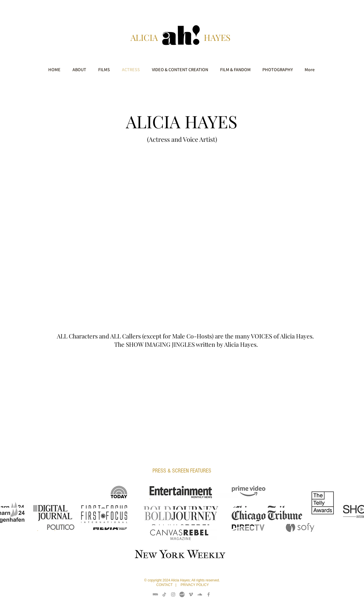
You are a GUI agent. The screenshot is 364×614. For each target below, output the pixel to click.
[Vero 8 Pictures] (182, 594)
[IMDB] (155, 594)
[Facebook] (209, 594)
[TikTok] (164, 594)
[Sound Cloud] (200, 594)
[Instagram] (173, 594)
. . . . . (51, 517)
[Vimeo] (191, 594)
